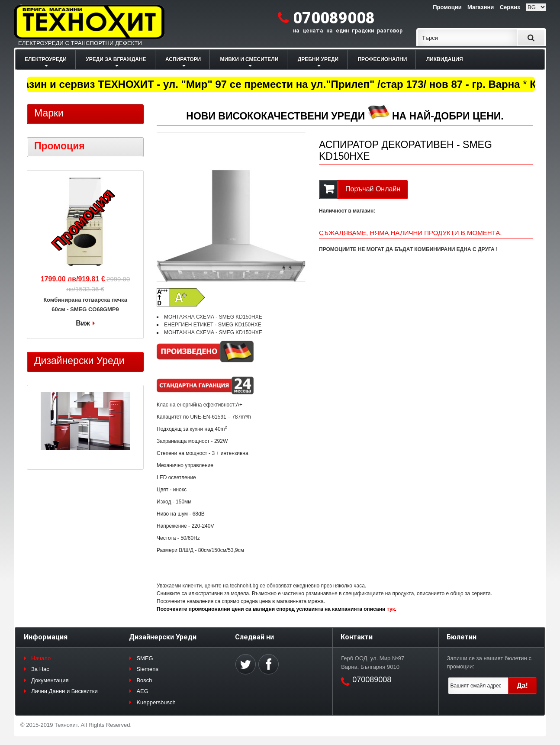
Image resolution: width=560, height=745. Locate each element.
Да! (522, 685)
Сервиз (510, 7)
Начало (41, 658)
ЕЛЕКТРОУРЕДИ (46, 59)
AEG (142, 691)
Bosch (144, 680)
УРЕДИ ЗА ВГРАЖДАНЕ (116, 59)
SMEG (145, 658)
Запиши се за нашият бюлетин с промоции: (489, 663)
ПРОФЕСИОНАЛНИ (382, 59)
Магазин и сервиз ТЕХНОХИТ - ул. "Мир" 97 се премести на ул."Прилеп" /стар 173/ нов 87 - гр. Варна (265, 84)
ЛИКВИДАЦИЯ (445, 59)
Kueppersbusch (156, 702)
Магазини (481, 7)
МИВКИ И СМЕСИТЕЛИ (249, 59)
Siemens (147, 669)
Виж (83, 323)
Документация (50, 680)
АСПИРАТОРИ (183, 59)
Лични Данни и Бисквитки (64, 691)
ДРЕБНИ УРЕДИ (318, 59)
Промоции (447, 7)
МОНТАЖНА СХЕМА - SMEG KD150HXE (213, 317)
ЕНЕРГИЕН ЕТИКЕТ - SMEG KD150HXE (213, 325)
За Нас (40, 669)
